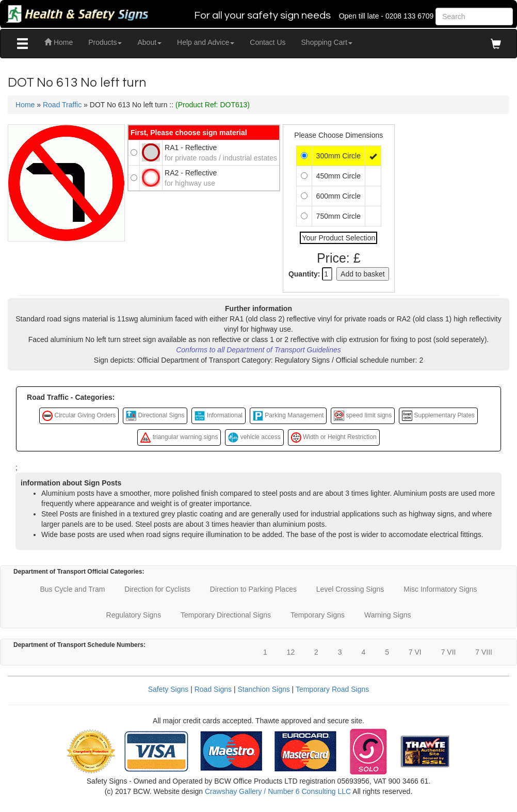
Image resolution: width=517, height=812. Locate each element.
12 (291, 652)
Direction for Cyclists (157, 589)
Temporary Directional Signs (226, 615)
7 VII (449, 652)
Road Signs (213, 689)
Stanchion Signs (264, 689)
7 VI (415, 652)
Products (105, 42)
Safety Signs (168, 689)
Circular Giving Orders (79, 416)
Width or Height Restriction (334, 437)
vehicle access (254, 437)
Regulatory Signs (134, 615)
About (149, 42)
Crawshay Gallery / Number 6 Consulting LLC (278, 791)
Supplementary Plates (438, 416)
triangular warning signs (179, 437)
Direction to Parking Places (253, 589)
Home (59, 42)
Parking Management (288, 416)
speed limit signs (363, 416)
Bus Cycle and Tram (72, 589)
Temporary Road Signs (332, 689)
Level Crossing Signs (350, 589)
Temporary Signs (318, 615)
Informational (219, 416)
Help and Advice (206, 42)
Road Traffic (62, 105)
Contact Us (268, 42)
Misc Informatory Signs (440, 589)
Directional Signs (155, 416)
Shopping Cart (327, 42)
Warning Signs (388, 615)
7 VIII (484, 652)
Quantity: (304, 274)
